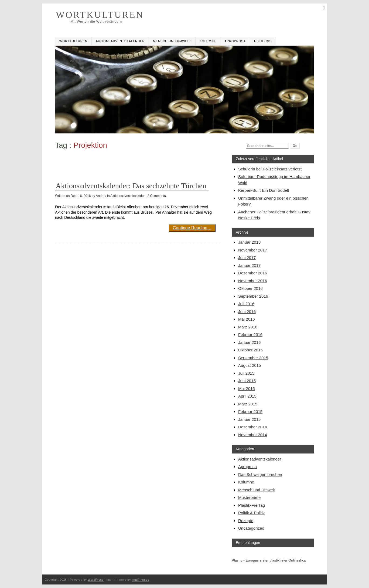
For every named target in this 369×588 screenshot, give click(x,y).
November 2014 (253, 435)
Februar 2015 (250, 411)
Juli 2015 (246, 373)
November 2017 (253, 250)
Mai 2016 (247, 319)
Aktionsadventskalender (120, 41)
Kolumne (208, 41)
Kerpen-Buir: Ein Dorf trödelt (264, 190)
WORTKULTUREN (100, 15)
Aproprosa (235, 41)
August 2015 (250, 365)
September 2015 (253, 358)
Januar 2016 (249, 342)
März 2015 (248, 404)
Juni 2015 (247, 381)
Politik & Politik (251, 513)
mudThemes (141, 580)
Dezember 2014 (253, 427)
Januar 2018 (249, 242)
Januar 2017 (249, 265)
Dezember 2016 (253, 273)
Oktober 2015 (250, 350)
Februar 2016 (250, 335)
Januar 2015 (249, 419)
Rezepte (246, 521)
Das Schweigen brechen (260, 474)
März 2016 (248, 327)
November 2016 (253, 281)
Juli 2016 (246, 304)
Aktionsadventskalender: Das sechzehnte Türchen (131, 186)
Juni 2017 (247, 258)
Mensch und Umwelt (172, 41)
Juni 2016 (247, 312)
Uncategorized (251, 528)
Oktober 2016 (250, 288)
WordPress (96, 580)
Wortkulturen (73, 41)
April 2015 (247, 396)
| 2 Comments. (156, 196)
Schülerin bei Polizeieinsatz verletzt (270, 169)
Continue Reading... (192, 228)
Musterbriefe (249, 497)
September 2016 (253, 296)
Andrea (101, 196)
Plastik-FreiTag (252, 505)
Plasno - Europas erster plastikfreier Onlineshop (269, 560)
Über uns (263, 41)
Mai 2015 (247, 389)
